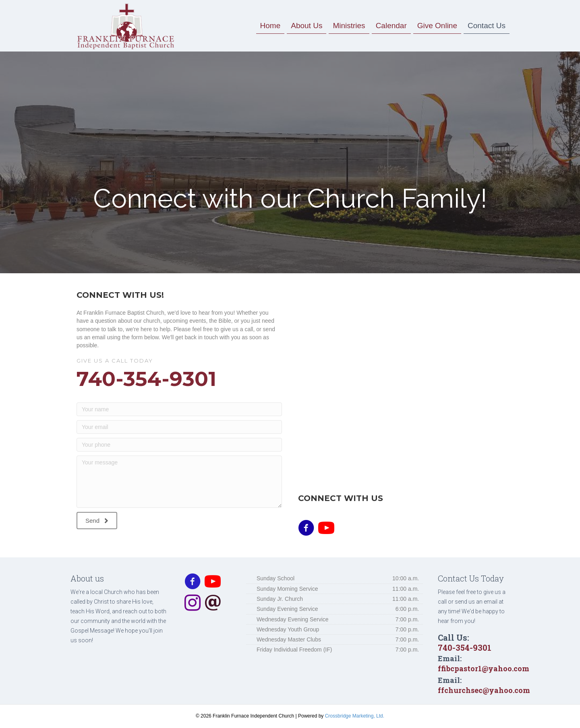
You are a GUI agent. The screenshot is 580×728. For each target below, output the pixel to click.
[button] (97, 521)
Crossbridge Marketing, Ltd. (355, 716)
